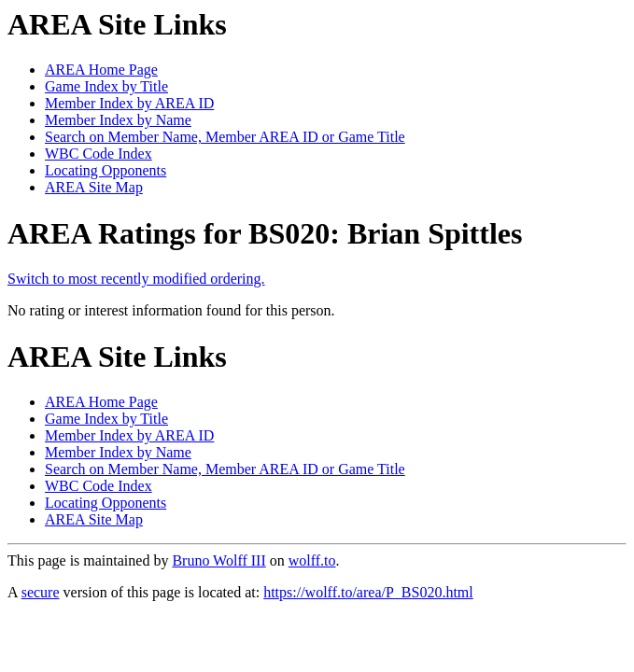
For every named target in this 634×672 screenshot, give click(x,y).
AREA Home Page (101, 70)
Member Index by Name (118, 120)
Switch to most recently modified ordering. (136, 279)
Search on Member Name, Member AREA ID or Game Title (225, 137)
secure (41, 592)
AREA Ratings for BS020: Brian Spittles (265, 233)
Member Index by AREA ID (129, 103)
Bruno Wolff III (218, 560)
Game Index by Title (106, 86)
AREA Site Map (94, 187)
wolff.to (312, 560)
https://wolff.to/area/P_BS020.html (368, 592)
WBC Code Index (99, 154)
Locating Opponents (106, 170)
